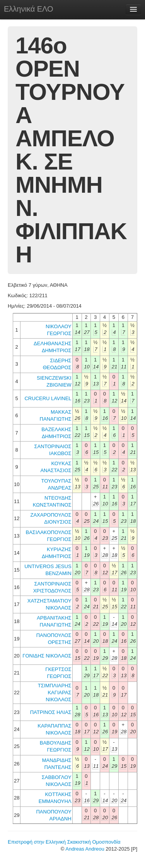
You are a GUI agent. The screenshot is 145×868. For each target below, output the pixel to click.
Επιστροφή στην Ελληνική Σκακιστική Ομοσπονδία (64, 842)
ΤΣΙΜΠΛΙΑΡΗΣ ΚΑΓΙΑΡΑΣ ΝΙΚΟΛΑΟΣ (55, 693)
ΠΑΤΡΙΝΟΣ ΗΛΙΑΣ (51, 712)
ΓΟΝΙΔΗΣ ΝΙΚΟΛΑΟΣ (47, 656)
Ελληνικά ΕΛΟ (29, 9)
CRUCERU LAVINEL (48, 398)
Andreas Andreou (85, 849)
